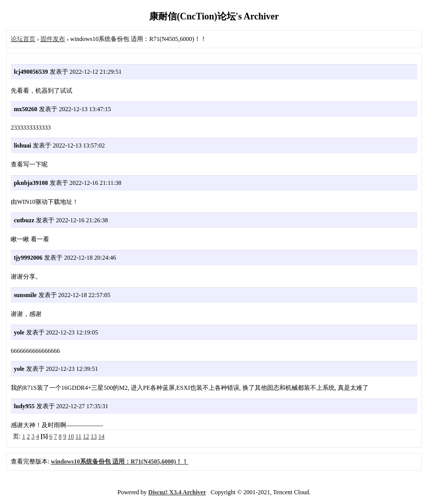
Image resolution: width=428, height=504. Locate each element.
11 (78, 436)
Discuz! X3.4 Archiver (177, 492)
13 (94, 436)
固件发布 (53, 39)
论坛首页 (23, 39)
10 (71, 436)
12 (86, 436)
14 (101, 436)
